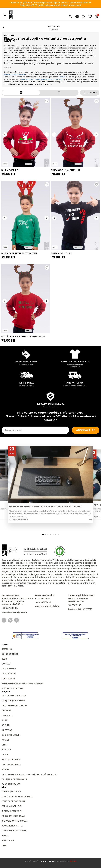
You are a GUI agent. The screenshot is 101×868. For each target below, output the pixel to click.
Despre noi (7, 649)
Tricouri (6, 710)
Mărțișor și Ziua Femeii (13, 700)
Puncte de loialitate (12, 688)
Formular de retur (11, 806)
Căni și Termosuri (11, 735)
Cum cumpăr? (9, 674)
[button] (5, 134)
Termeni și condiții (11, 791)
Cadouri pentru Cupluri (14, 705)
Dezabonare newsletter (14, 831)
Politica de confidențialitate (17, 796)
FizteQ (73, 861)
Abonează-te (84, 430)
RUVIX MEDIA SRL (47, 861)
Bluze (4, 720)
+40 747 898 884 (10, 608)
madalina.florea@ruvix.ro (14, 612)
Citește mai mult (19, 519)
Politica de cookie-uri (14, 801)
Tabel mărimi (8, 678)
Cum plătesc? (9, 669)
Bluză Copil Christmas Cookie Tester (23, 336)
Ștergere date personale (15, 821)
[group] (26, 132)
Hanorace (7, 715)
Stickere (6, 725)
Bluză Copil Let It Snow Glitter (19, 253)
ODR (4, 845)
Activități (7, 730)
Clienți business (10, 654)
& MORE (5, 769)
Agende (5, 740)
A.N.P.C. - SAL (8, 840)
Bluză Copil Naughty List (66, 170)
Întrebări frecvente (12, 811)
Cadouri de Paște (11, 784)
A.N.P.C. (5, 835)
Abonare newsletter (12, 826)
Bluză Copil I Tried (61, 253)
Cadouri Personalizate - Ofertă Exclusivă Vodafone (30, 774)
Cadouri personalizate (14, 695)
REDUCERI (6, 750)
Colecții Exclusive (11, 764)
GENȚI (4, 745)
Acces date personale (13, 816)
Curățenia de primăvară (14, 779)
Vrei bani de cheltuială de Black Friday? (22, 683)
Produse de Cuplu (11, 759)
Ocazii (5, 754)
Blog (4, 659)
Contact (7, 664)
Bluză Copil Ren (10, 170)
